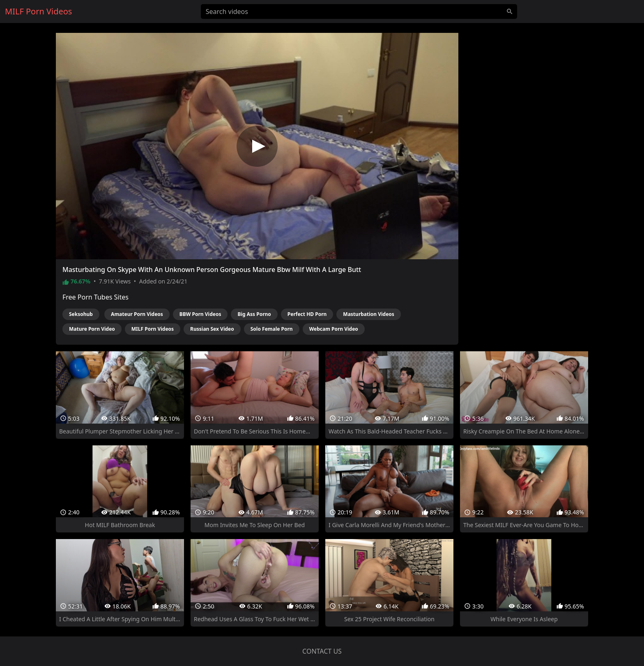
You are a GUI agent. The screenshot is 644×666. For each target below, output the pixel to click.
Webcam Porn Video (334, 329)
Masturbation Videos (369, 314)
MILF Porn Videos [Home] (38, 11)
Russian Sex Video (212, 329)
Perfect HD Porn (307, 314)
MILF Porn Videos (153, 329)
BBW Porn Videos (200, 314)
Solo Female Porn (272, 329)
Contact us (322, 651)
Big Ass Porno (254, 314)
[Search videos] (359, 12)
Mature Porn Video (92, 329)
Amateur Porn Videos (137, 314)
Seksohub (81, 314)
